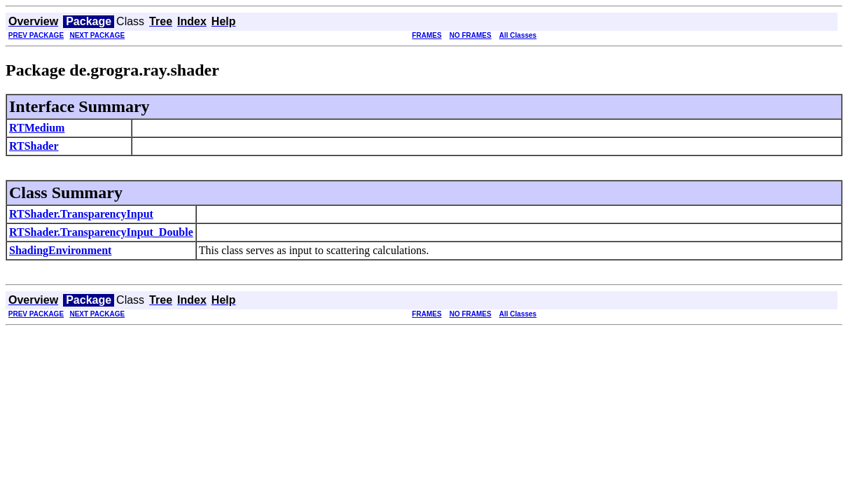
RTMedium (37, 128)
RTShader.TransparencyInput (81, 214)
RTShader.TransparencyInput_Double (101, 232)
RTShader (34, 146)
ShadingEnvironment (60, 250)
